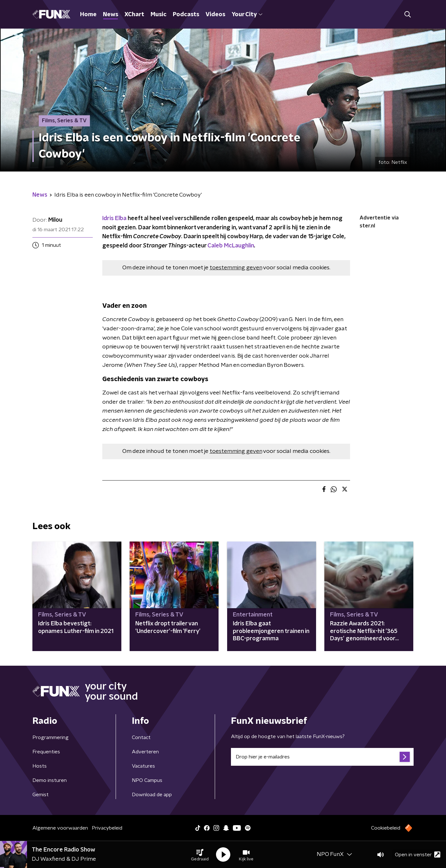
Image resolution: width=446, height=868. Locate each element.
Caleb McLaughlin (231, 246)
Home (88, 15)
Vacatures (143, 766)
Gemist (41, 795)
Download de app (152, 795)
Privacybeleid (107, 828)
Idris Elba (114, 219)
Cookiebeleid (386, 828)
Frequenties (46, 752)
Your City (247, 15)
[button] (200, 855)
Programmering (51, 737)
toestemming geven (236, 268)
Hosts (40, 766)
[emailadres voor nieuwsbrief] (322, 757)
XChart (134, 15)
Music (159, 15)
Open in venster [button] (418, 855)
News (111, 15)
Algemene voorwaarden (60, 828)
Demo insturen (50, 780)
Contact (141, 737)
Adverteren (145, 752)
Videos (215, 15)
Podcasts (186, 15)
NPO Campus (147, 780)
